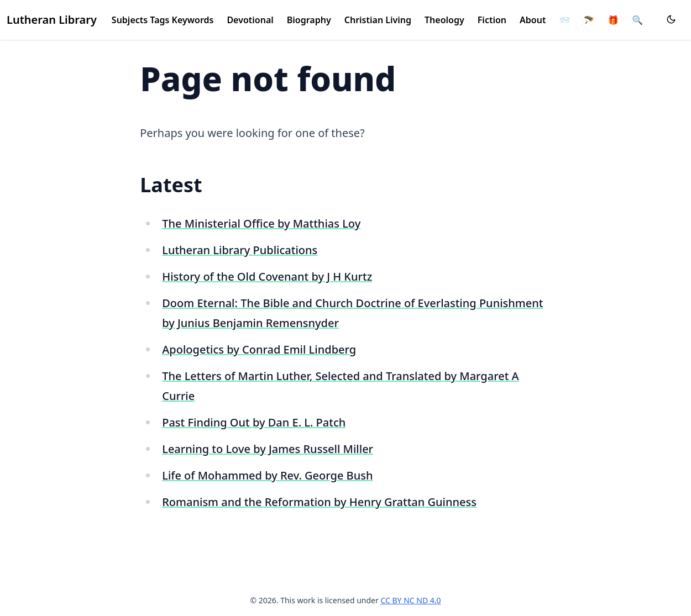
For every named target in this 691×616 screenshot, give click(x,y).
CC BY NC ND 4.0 (410, 600)
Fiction (492, 20)
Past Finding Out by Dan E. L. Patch (254, 422)
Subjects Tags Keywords (163, 20)
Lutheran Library (52, 20)
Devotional (250, 20)
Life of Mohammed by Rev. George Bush (267, 475)
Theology (444, 20)
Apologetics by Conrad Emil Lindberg (259, 349)
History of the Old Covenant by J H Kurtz (267, 277)
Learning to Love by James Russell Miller (268, 449)
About (533, 20)
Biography (309, 20)
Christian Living (378, 20)
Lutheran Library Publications (240, 250)
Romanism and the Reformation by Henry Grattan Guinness (319, 502)
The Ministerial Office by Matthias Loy (261, 223)
